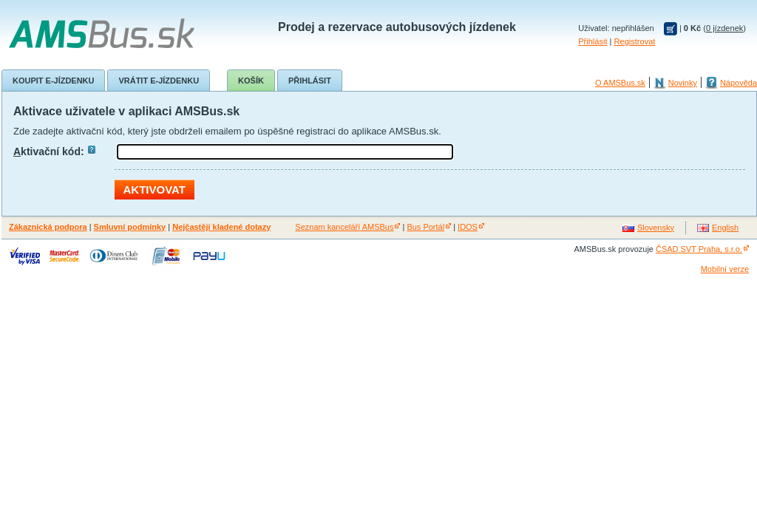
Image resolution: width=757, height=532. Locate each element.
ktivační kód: (54, 151)
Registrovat (635, 41)
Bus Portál (425, 227)
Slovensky (656, 228)
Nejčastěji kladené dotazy (221, 227)
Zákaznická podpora (48, 227)
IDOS (468, 227)
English (725, 228)
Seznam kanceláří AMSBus (344, 227)
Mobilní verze (725, 269)
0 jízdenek (724, 28)
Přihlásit (593, 41)
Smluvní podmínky (130, 227)
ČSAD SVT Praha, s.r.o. (699, 249)
